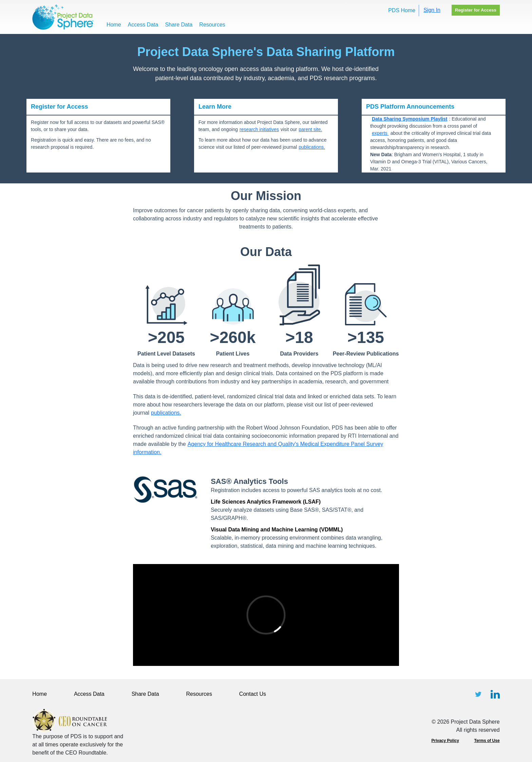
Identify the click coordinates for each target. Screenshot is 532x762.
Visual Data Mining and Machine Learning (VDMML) (277, 530)
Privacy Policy (445, 741)
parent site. (310, 129)
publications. (312, 147)
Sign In (432, 10)
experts (380, 133)
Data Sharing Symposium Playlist (410, 119)
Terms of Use (487, 741)
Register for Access (476, 10)
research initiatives (259, 129)
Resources (212, 25)
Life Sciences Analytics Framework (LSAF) (266, 502)
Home (114, 25)
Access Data (143, 25)
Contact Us (253, 694)
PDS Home (402, 10)
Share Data (179, 25)
